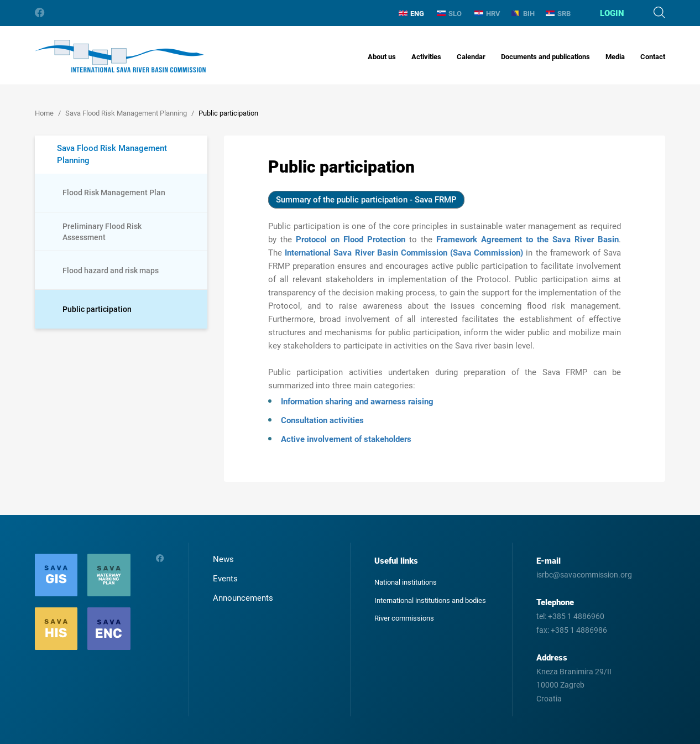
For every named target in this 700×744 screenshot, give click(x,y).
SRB (558, 14)
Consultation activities (322, 420)
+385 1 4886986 (579, 630)
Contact (653, 57)
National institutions (406, 582)
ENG (411, 14)
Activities (426, 57)
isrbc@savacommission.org (584, 575)
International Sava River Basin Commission (120, 56)
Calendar (471, 57)
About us (382, 57)
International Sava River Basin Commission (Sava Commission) (404, 253)
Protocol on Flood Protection (351, 240)
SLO (449, 14)
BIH (523, 14)
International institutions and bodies (430, 600)
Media (615, 57)
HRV (487, 14)
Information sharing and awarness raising (357, 402)
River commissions (404, 618)
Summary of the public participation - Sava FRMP (366, 200)
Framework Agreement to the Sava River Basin (527, 240)
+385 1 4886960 (576, 616)
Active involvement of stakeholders (346, 439)
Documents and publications (545, 57)
